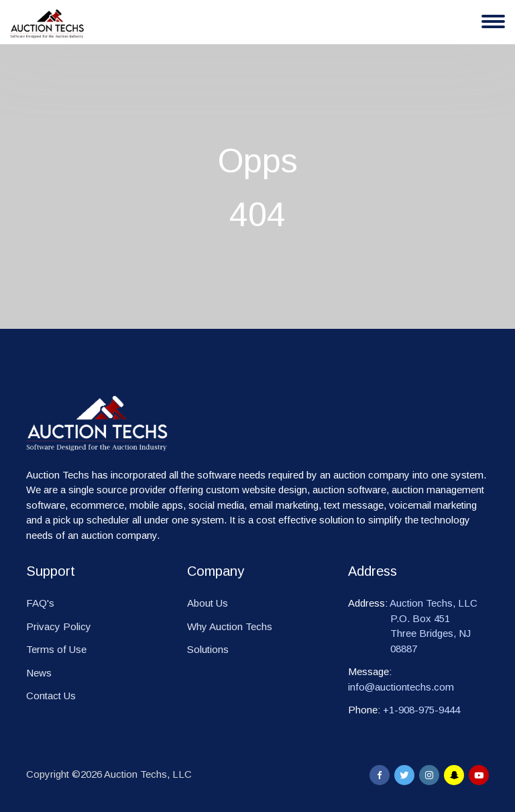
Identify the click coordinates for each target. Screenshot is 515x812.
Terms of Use (56, 649)
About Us (208, 603)
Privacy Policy (59, 626)
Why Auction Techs (230, 626)
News (39, 673)
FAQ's (40, 603)
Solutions (208, 649)
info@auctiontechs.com (401, 687)
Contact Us (51, 696)
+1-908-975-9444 (421, 710)
